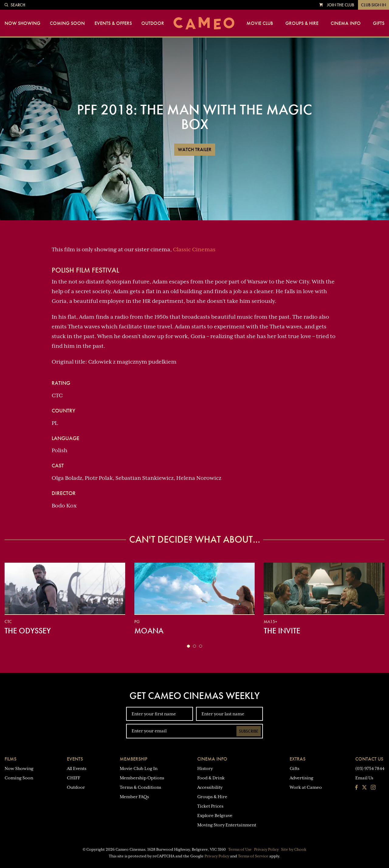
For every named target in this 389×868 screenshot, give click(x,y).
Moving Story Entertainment (227, 825)
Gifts (379, 23)
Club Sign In (374, 5)
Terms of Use (240, 849)
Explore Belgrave (215, 815)
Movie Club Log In (139, 768)
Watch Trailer (195, 149)
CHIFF (74, 778)
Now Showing (22, 23)
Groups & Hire (302, 23)
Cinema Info (346, 23)
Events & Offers (113, 23)
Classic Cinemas (194, 249)
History (205, 768)
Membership (134, 759)
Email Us (364, 778)
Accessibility (210, 787)
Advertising (301, 778)
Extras (298, 759)
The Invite (282, 631)
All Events (77, 768)
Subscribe (249, 731)
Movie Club (260, 23)
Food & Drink (211, 778)
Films (10, 759)
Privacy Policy (266, 849)
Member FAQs (134, 797)
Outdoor (153, 23)
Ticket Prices (210, 806)
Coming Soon (67, 23)
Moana (149, 631)
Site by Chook (294, 849)
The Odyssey (28, 631)
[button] (188, 646)
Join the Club (341, 5)
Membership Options (142, 778)
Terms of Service (253, 856)
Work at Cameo (306, 787)
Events (75, 759)
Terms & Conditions (140, 787)
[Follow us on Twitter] (364, 788)
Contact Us (369, 759)
